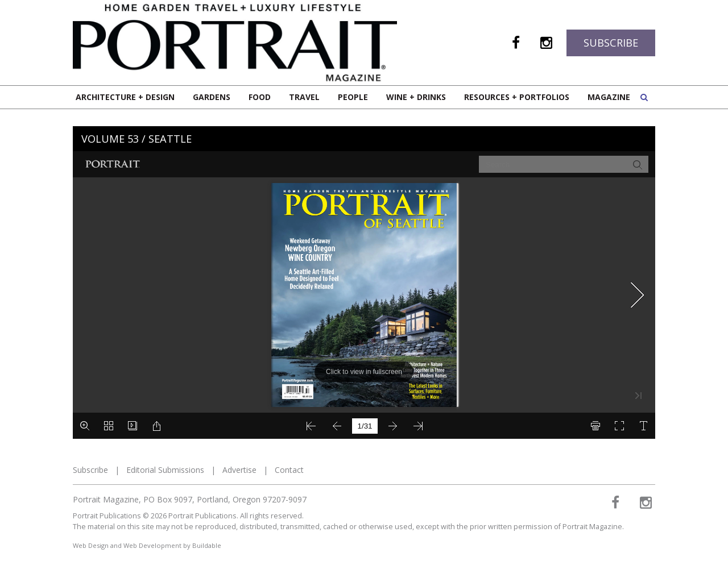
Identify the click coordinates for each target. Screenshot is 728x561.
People (353, 97)
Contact (289, 470)
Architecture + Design (125, 97)
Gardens (212, 97)
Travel (304, 97)
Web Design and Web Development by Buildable (147, 545)
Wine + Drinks (416, 97)
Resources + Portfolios (517, 97)
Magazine (609, 97)
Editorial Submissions (165, 470)
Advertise (239, 470)
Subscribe (611, 43)
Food (260, 97)
